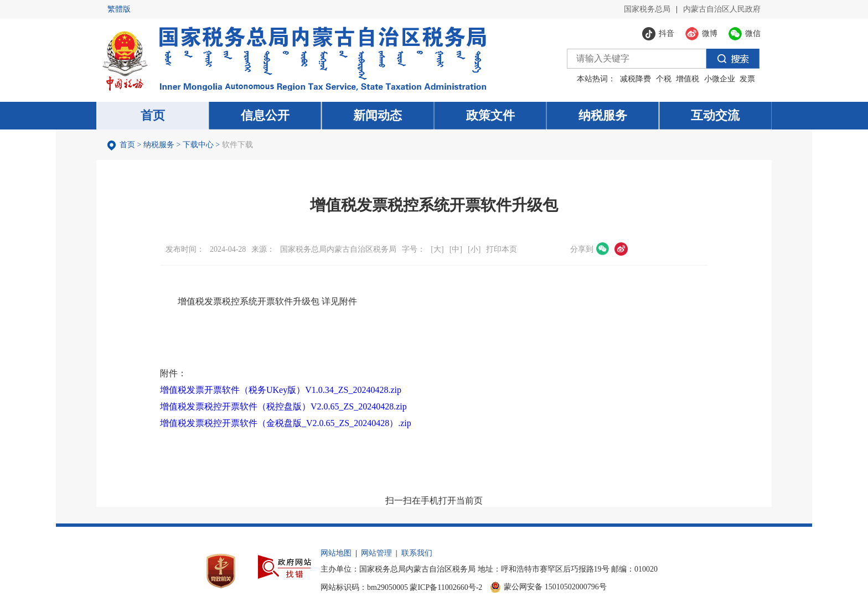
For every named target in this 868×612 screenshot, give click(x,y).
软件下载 (237, 145)
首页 (127, 145)
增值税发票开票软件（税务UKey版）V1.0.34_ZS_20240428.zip (281, 390)
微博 (621, 249)
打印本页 (502, 249)
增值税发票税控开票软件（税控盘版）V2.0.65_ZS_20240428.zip (283, 406)
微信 (603, 249)
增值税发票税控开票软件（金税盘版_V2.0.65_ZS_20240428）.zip (286, 423)
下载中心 (198, 145)
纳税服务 (159, 145)
